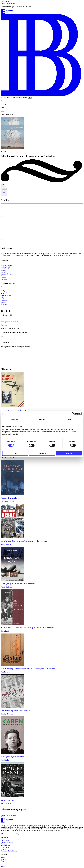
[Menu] (42, 111)
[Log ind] (42, 104)
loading (4, 189)
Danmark (4, 276)
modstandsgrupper (7, 265)
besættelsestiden (6, 269)
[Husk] (42, 108)
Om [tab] (69, 419)
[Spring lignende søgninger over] (42, 287)
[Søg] (42, 101)
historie (3, 272)
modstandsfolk (5, 267)
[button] (42, 814)
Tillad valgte (42, 453)
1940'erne (4, 279)
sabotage (4, 271)
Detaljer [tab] (42, 419)
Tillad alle (69, 453)
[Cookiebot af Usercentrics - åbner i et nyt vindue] (73, 414)
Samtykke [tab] (15, 419)
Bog (3, 186)
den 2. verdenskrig (7, 274)
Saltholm (4, 278)
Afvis (15, 453)
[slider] (42, 135)
